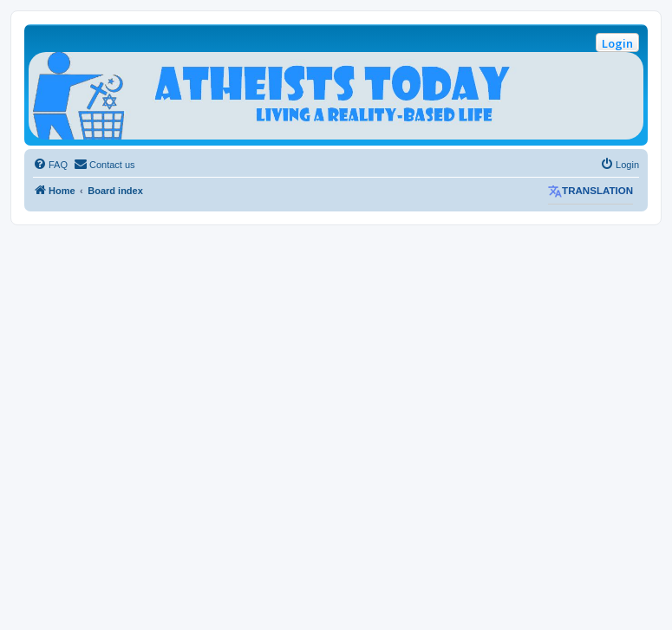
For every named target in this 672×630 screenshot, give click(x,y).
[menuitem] (50, 165)
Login (617, 43)
